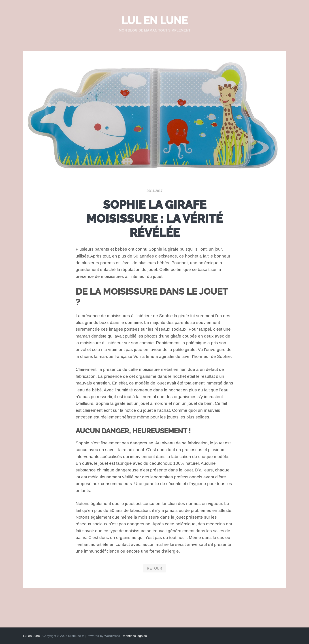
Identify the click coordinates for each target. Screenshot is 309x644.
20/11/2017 (154, 191)
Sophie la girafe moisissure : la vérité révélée (154, 219)
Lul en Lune (155, 21)
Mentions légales (135, 636)
